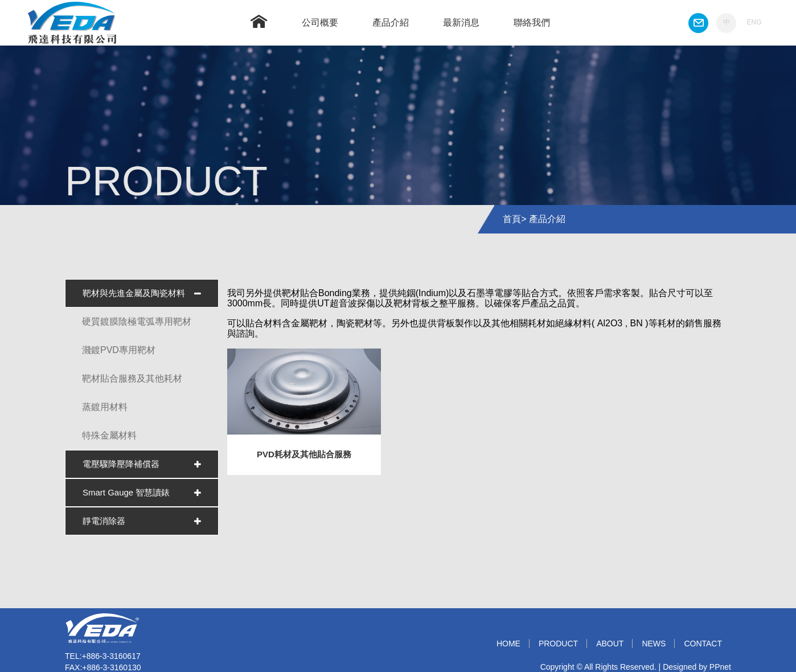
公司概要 (320, 22)
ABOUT (610, 644)
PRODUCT (558, 644)
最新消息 (461, 22)
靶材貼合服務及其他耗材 (132, 378)
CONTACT (703, 644)
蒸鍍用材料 (105, 407)
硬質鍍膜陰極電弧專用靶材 (137, 321)
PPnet (720, 667)
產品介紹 (391, 22)
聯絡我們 (532, 22)
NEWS (654, 644)
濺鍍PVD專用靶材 (119, 350)
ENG (754, 22)
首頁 (512, 219)
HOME (508, 644)
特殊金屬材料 (109, 435)
